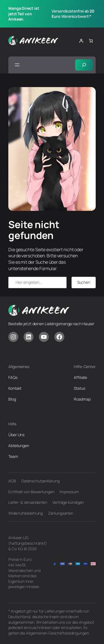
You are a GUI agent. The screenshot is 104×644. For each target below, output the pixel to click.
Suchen (84, 282)
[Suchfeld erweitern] (84, 65)
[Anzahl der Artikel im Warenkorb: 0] (91, 41)
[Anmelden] (81, 41)
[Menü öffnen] (17, 65)
